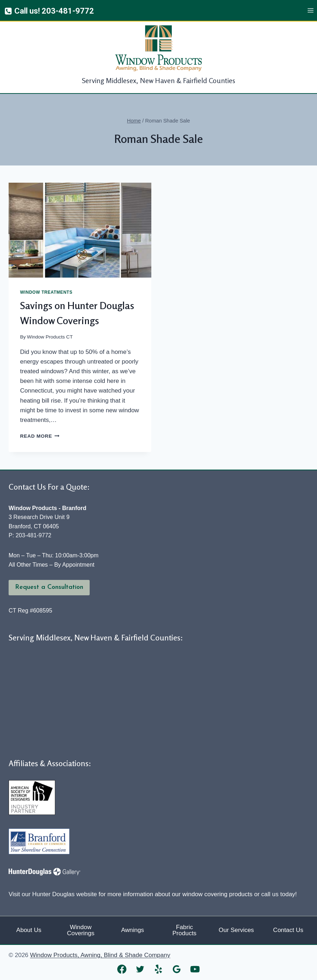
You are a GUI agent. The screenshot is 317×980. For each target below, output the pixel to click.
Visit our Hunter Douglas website (53, 894)
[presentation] (80, 230)
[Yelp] (159, 969)
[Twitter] (140, 969)
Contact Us (288, 930)
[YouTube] (195, 969)
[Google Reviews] (177, 969)
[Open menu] (310, 11)
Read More (40, 436)
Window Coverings (81, 930)
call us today (278, 894)
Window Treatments (46, 292)
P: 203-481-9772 (30, 535)
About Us (29, 930)
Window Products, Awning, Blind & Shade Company (100, 955)
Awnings (133, 930)
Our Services (236, 930)
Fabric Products (184, 930)
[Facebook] (122, 969)
